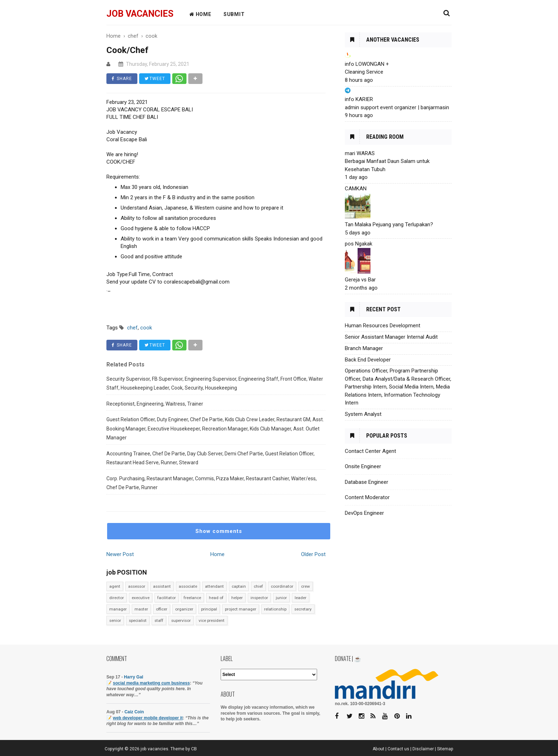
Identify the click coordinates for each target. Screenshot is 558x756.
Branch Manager (364, 348)
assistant (162, 586)
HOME (200, 14)
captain (239, 586)
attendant (214, 586)
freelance (192, 598)
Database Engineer (367, 482)
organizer (184, 609)
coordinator (282, 586)
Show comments (219, 531)
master (141, 609)
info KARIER (359, 99)
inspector (259, 598)
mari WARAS (360, 153)
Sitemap (445, 749)
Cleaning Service (364, 72)
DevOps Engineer (364, 513)
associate (188, 586)
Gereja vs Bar (360, 280)
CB (194, 749)
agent (115, 586)
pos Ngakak (359, 244)
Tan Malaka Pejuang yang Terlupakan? (389, 224)
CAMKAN (356, 189)
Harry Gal (133, 677)
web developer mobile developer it (148, 718)
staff (159, 620)
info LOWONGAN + (367, 64)
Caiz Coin (134, 712)
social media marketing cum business (151, 683)
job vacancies (140, 14)
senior (115, 620)
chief (258, 586)
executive (141, 598)
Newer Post (120, 554)
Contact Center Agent (370, 451)
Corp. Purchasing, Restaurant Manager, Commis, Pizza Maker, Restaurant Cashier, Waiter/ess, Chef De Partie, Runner (212, 483)
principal (209, 609)
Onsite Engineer (363, 466)
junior (281, 598)
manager (118, 609)
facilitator (167, 598)
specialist (138, 620)
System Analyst (363, 414)
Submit (234, 14)
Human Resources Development (383, 326)
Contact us (398, 749)
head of (216, 598)
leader (301, 598)
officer (162, 609)
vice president (212, 620)
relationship (275, 609)
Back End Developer (368, 360)
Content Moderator (367, 497)
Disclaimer (423, 749)
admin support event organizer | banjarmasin (397, 107)
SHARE (122, 79)
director (117, 598)
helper (237, 598)
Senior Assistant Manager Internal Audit (391, 337)
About (378, 749)
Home (217, 554)
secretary (303, 609)
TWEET (155, 79)
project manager (241, 609)
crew (306, 586)
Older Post (313, 554)
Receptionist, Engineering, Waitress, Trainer (155, 404)
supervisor (181, 620)
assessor (137, 586)
